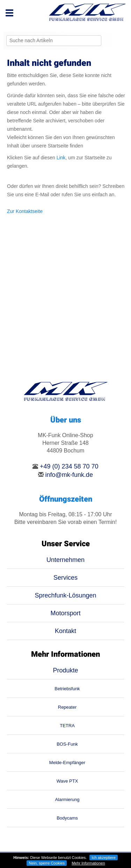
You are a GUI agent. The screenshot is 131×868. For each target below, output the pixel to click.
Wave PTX (67, 781)
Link (61, 158)
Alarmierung (67, 800)
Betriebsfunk (67, 689)
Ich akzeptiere (103, 858)
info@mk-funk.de (69, 475)
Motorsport (65, 613)
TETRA (67, 726)
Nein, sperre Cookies (47, 863)
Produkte (65, 670)
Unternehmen (65, 560)
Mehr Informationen (88, 863)
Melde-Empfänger (67, 763)
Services (65, 578)
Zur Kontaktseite (25, 211)
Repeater (67, 707)
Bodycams (67, 818)
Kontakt (65, 631)
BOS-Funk (67, 744)
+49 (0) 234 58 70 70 (69, 466)
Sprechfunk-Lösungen (65, 595)
